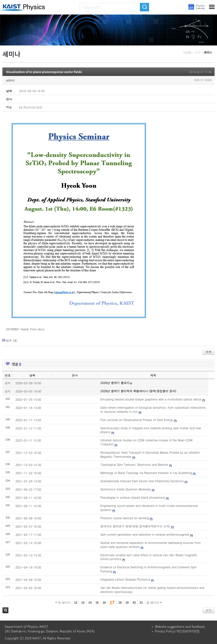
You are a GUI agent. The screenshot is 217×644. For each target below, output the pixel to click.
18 (120, 603)
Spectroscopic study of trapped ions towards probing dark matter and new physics (151, 430)
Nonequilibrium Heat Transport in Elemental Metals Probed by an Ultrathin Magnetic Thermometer (150, 454)
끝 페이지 (154, 603)
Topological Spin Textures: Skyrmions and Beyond (134, 464)
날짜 (32, 375)
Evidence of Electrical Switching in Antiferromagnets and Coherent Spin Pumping (148, 569)
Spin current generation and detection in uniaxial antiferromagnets (145, 534)
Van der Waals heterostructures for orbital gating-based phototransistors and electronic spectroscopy (152, 590)
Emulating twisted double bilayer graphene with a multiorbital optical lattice (151, 399)
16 (104, 603)
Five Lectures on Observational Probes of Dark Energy (137, 420)
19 (127, 603)
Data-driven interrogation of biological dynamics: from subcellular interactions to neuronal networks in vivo (153, 409)
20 (134, 603)
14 (90, 603)
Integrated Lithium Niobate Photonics (125, 579)
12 (76, 603)
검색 (5, 610)
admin (10, 80)
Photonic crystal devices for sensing (125, 518)
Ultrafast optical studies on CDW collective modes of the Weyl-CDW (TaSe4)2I (146, 442)
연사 (75, 375)
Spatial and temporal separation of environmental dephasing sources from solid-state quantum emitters (151, 545)
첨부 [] (12, 340)
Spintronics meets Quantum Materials (126, 489)
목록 (209, 352)
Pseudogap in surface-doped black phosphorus (133, 497)
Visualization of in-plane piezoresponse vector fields (44, 72)
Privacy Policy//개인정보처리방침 (177, 631)
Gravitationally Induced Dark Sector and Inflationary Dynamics (142, 481)
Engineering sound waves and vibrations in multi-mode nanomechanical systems (149, 508)
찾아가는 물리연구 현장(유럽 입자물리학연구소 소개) (135, 526)
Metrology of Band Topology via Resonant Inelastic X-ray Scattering (146, 473)
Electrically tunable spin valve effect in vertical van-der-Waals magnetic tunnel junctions (149, 557)
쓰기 (209, 610)
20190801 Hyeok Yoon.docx (25, 329)
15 (97, 603)
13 (83, 603)
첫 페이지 (63, 603)
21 (141, 603)
